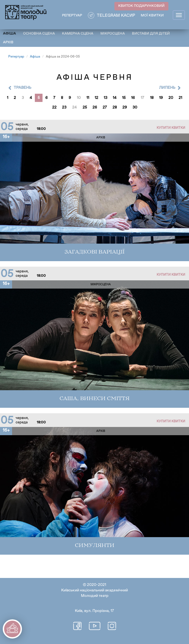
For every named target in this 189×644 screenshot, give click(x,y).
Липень (167, 88)
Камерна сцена (78, 34)
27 (105, 107)
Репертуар (16, 57)
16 (133, 98)
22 (54, 107)
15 (124, 98)
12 (96, 98)
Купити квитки (171, 128)
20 (171, 98)
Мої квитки (152, 15)
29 (125, 107)
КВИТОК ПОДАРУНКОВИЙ (141, 6)
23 (64, 107)
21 (180, 98)
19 (161, 98)
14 (115, 98)
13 (105, 98)
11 (88, 98)
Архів (8, 42)
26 (95, 107)
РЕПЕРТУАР (72, 15)
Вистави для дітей (151, 34)
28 (115, 107)
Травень (22, 88)
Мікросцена (113, 34)
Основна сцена (39, 34)
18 (152, 98)
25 (85, 107)
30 (135, 107)
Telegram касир (116, 15)
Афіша (9, 34)
